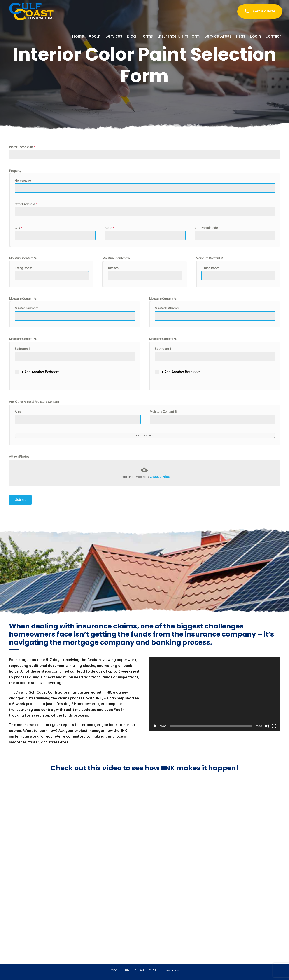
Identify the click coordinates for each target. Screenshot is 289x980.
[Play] (155, 726)
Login (255, 36)
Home (78, 36)
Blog (131, 36)
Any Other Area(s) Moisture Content (34, 402)
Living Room (23, 268)
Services (114, 36)
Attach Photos (19, 457)
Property (15, 171)
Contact (273, 36)
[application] (214, 694)
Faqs (241, 36)
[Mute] (267, 726)
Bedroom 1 (22, 349)
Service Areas (218, 36)
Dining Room (210, 268)
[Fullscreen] (274, 726)
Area (18, 412)
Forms (147, 36)
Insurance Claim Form (178, 36)
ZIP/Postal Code (207, 228)
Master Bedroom (26, 308)
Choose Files (160, 477)
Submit (20, 500)
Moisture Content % (23, 258)
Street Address (26, 204)
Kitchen (113, 268)
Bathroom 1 (163, 349)
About (95, 36)
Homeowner (23, 181)
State (109, 228)
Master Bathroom (167, 308)
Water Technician (22, 147)
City (18, 228)
